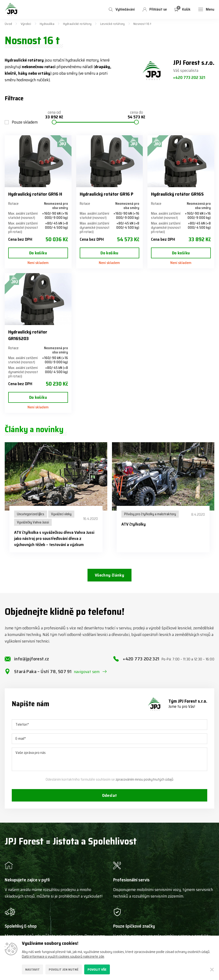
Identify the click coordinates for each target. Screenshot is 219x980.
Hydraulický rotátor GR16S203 (28, 335)
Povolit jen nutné (64, 969)
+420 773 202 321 (189, 77)
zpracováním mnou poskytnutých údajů (144, 780)
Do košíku (38, 253)
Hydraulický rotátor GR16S (177, 194)
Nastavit (32, 969)
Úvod (8, 24)
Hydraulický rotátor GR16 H (35, 194)
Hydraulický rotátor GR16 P (106, 194)
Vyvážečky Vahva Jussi (33, 522)
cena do (136, 115)
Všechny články (109, 575)
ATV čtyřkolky (133, 524)
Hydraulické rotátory (77, 24)
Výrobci (26, 24)
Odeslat (110, 796)
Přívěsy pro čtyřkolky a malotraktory (150, 514)
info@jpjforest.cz (32, 659)
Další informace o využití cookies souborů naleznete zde (63, 957)
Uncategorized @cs (31, 514)
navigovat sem (87, 672)
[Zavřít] (212, 969)
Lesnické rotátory (113, 24)
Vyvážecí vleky (61, 514)
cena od (54, 115)
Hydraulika (47, 24)
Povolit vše (97, 969)
